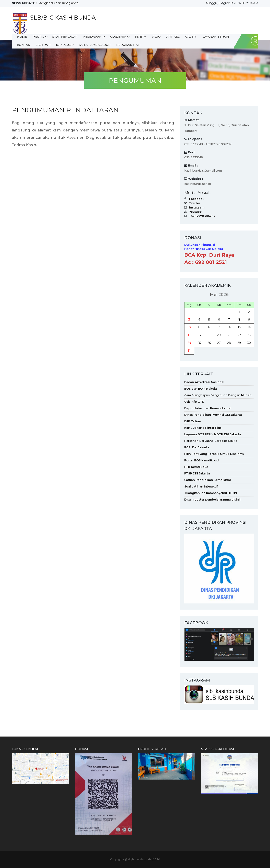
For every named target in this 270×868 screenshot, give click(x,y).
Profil (38, 37)
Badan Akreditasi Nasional (204, 382)
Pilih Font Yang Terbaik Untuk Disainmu (214, 454)
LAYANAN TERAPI (216, 37)
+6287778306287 (202, 216)
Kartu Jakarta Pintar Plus (203, 428)
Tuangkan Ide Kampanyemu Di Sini (211, 493)
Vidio (156, 37)
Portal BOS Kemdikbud (201, 460)
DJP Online (193, 421)
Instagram (197, 207)
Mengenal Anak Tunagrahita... (59, 3)
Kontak (24, 45)
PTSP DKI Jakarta (197, 473)
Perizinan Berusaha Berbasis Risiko (211, 441)
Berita (140, 37)
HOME (22, 37)
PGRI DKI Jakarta (197, 447)
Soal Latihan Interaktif (201, 486)
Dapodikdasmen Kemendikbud (208, 408)
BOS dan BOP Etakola (201, 389)
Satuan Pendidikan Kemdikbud (208, 480)
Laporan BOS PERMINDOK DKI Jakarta (213, 434)
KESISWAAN (92, 37)
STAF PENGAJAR (65, 37)
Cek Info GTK (194, 402)
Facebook (197, 199)
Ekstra (42, 45)
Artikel (173, 37)
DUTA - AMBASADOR (95, 45)
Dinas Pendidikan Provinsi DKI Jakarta (213, 415)
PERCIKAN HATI (128, 45)
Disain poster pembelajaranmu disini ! (213, 500)
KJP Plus (63, 45)
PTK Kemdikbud (196, 467)
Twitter (195, 203)
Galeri (191, 37)
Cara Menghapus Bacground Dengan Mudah (218, 395)
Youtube (195, 212)
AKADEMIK (118, 37)
